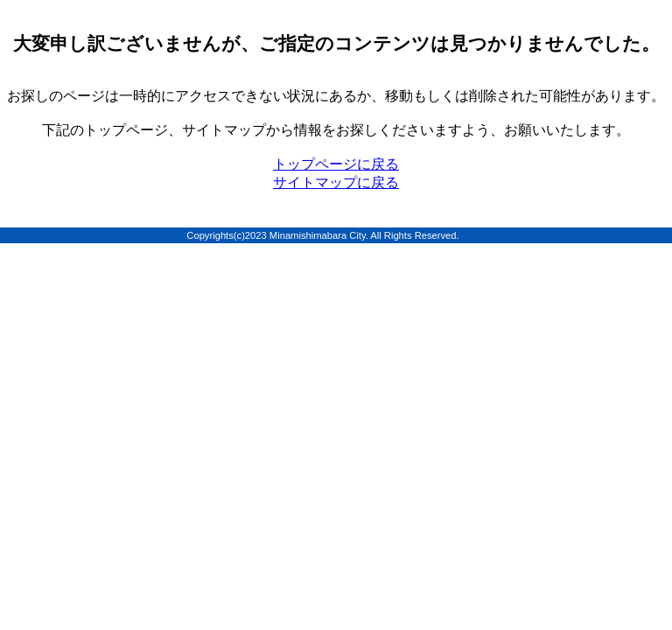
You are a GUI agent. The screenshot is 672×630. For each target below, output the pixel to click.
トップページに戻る (336, 164)
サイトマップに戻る (336, 182)
